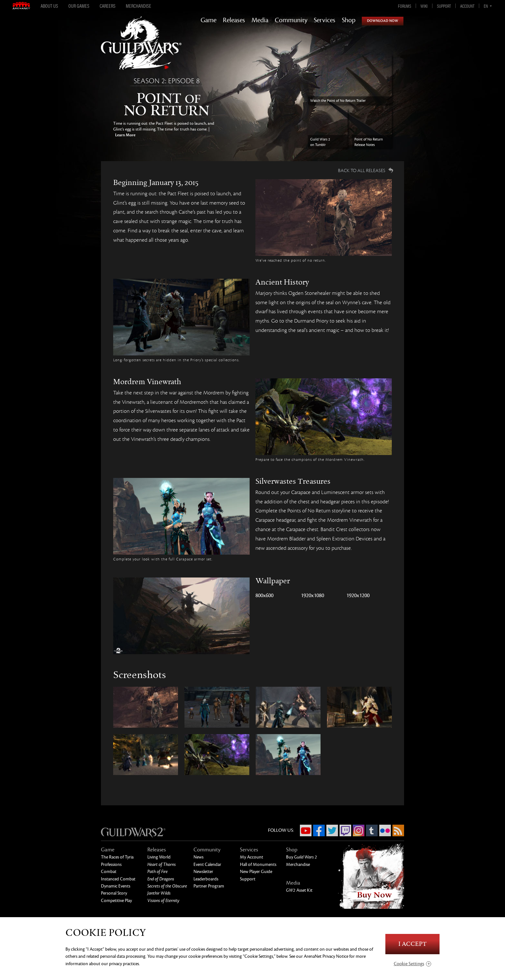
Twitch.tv (345, 830)
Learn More (125, 135)
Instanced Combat (118, 879)
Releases (234, 20)
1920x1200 (358, 596)
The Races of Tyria (117, 857)
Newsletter (203, 872)
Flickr (385, 830)
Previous (89, 107)
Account (467, 6)
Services (325, 20)
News (198, 857)
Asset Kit (299, 890)
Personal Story (114, 893)
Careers (108, 6)
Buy (302, 857)
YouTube (306, 830)
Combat (109, 872)
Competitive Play (116, 901)
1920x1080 (312, 596)
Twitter (332, 830)
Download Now (383, 21)
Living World (159, 857)
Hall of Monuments (258, 864)
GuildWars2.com (141, 50)
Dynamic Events (116, 886)
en (486, 6)
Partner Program (209, 886)
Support (444, 6)
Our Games (79, 6)
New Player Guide (256, 872)
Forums (405, 6)
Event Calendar (207, 864)
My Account (252, 857)
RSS (398, 830)
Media (260, 20)
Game (208, 20)
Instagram (359, 830)
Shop (349, 20)
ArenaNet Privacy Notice (326, 956)
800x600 (264, 596)
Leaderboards (206, 879)
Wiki (424, 6)
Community (291, 20)
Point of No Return (168, 98)
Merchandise (139, 6)
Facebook (319, 830)
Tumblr (372, 830)
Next (416, 107)
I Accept (412, 944)
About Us (49, 6)
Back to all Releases (362, 170)
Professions (111, 864)
